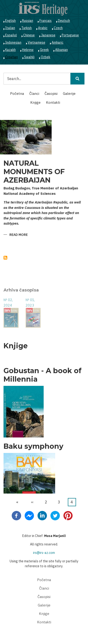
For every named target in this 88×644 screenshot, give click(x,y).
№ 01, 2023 (30, 303)
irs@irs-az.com (44, 553)
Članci (34, 94)
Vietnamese (36, 42)
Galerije (69, 94)
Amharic (57, 42)
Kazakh (10, 50)
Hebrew (28, 50)
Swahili (29, 57)
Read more (19, 235)
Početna (17, 94)
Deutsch (64, 21)
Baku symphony (33, 446)
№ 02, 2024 (8, 303)
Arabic (43, 28)
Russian (28, 21)
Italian (10, 28)
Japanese (48, 35)
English (10, 21)
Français (46, 21)
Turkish (27, 28)
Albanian (61, 50)
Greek (44, 50)
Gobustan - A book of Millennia (42, 375)
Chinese (29, 35)
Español (11, 35)
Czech (58, 28)
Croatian (11, 57)
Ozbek (46, 57)
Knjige (35, 102)
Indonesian (13, 42)
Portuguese (70, 35)
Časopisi (51, 94)
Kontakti (53, 102)
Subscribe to (5, 258)
